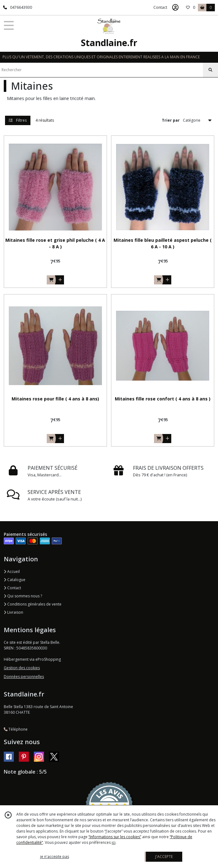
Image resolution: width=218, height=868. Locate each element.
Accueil (12, 572)
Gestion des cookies (22, 668)
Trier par (171, 120)
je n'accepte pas (55, 857)
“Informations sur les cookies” (115, 837)
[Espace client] (175, 8)
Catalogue (15, 580)
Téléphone (16, 729)
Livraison (13, 612)
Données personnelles (24, 677)
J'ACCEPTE (164, 857)
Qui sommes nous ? (23, 596)
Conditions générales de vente (33, 604)
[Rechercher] (210, 70)
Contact (160, 7)
